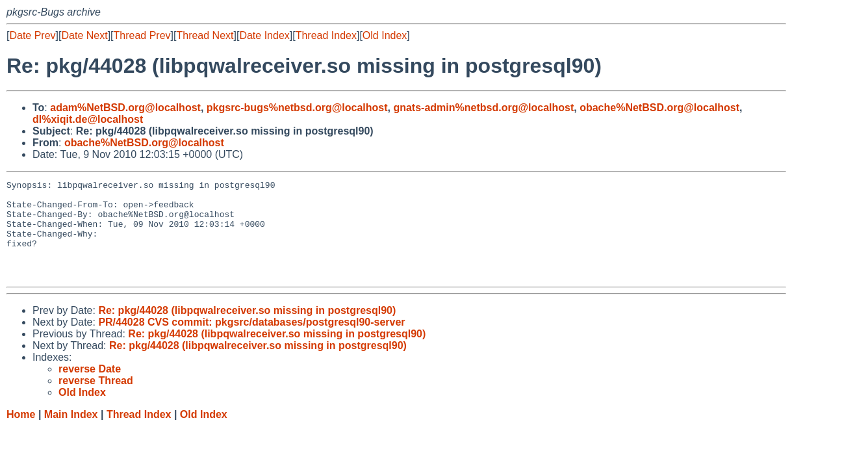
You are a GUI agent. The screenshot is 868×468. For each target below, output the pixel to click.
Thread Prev (142, 35)
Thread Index (326, 35)
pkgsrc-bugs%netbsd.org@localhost (297, 108)
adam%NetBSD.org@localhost (125, 108)
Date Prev (32, 35)
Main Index (71, 434)
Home (21, 434)
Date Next (84, 35)
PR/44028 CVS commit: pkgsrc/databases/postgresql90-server (251, 342)
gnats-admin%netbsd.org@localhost (483, 108)
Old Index (385, 35)
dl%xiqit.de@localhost (88, 119)
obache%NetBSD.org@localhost (659, 108)
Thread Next (205, 35)
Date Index (264, 35)
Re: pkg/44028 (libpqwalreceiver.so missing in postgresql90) (247, 330)
